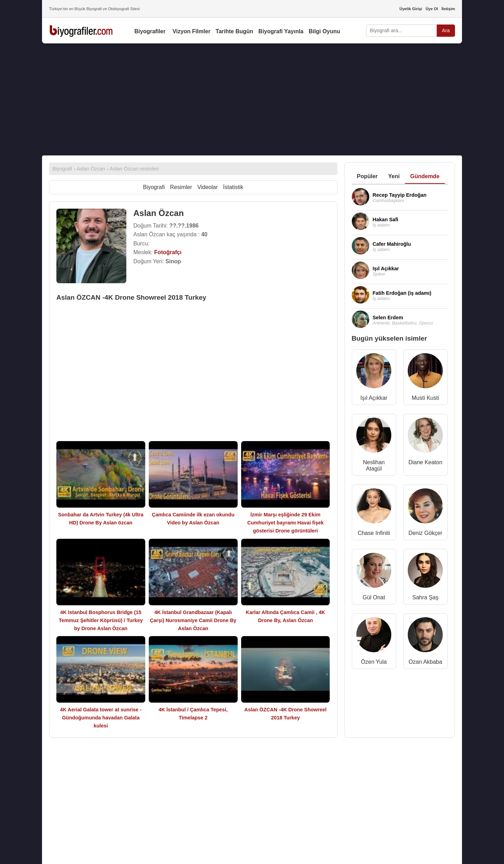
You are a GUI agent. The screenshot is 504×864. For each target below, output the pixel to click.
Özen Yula (374, 662)
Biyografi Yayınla (281, 31)
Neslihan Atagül (374, 465)
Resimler (181, 187)
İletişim (448, 9)
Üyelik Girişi (411, 9)
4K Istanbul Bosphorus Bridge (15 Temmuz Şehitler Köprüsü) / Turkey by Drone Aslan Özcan (101, 620)
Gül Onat (374, 597)
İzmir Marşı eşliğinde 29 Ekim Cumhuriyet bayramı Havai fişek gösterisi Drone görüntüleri (285, 523)
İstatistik (233, 187)
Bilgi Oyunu (324, 31)
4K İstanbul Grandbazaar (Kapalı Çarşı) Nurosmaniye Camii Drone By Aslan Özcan (193, 620)
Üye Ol (432, 9)
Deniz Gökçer (425, 533)
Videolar (208, 187)
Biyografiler (150, 31)
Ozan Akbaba (425, 662)
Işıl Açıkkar (374, 398)
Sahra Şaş (425, 597)
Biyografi (154, 187)
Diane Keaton (425, 462)
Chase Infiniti (374, 533)
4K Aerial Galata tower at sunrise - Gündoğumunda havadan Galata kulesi (101, 718)
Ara (446, 30)
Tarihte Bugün (234, 31)
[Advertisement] (252, 99)
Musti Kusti (425, 398)
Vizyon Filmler (191, 31)
